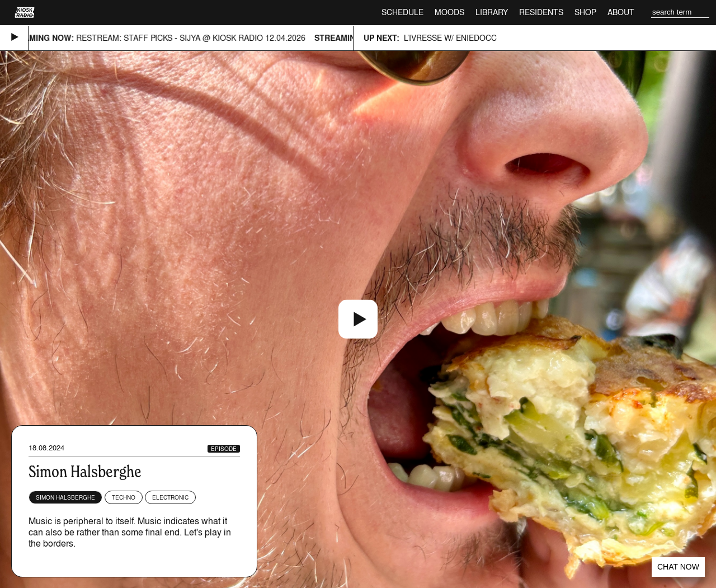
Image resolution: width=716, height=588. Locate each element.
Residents (541, 12)
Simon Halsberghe (65, 497)
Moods (449, 12)
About (621, 12)
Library (492, 12)
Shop (585, 12)
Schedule (402, 12)
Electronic (170, 497)
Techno (124, 497)
